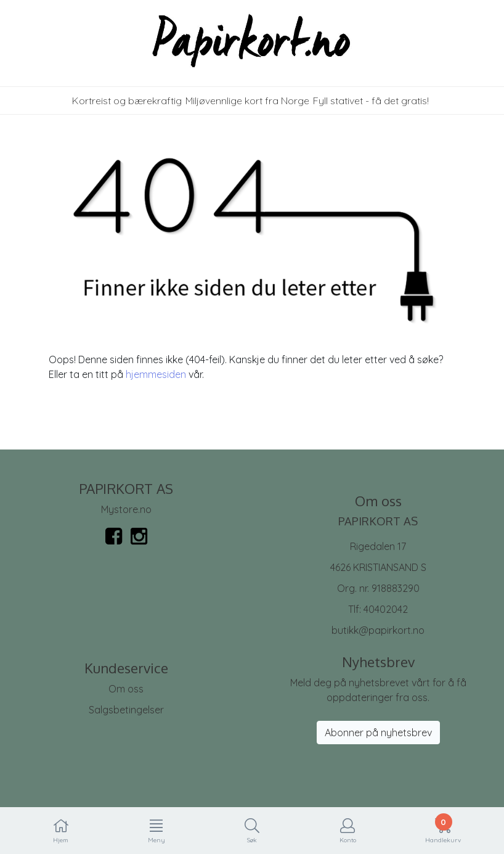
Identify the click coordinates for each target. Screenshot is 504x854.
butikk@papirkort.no (378, 630)
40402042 (386, 609)
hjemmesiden (156, 374)
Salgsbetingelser (126, 710)
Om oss (126, 689)
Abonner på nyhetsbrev (378, 733)
